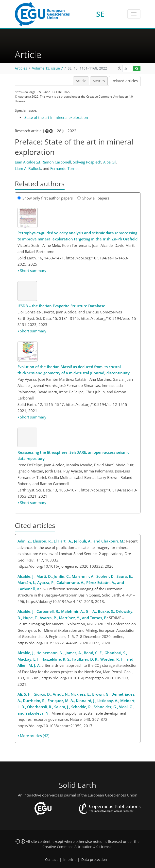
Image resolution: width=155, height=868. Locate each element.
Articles (21, 68)
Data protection (94, 860)
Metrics (99, 81)
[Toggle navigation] (134, 14)
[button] (120, 68)
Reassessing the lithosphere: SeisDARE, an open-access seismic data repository (73, 455)
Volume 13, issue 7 (47, 68)
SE (100, 14)
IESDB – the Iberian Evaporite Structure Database (61, 306)
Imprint (69, 860)
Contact (51, 860)
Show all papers (93, 198)
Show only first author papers (45, 198)
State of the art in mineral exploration (56, 117)
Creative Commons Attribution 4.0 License (77, 847)
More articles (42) (35, 736)
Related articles (125, 81)
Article (81, 81)
